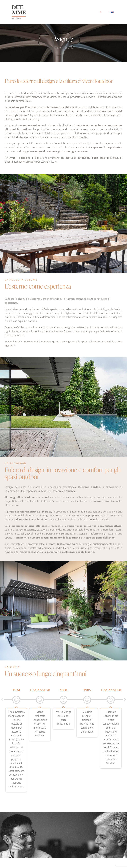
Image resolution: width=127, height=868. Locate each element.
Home (57, 48)
